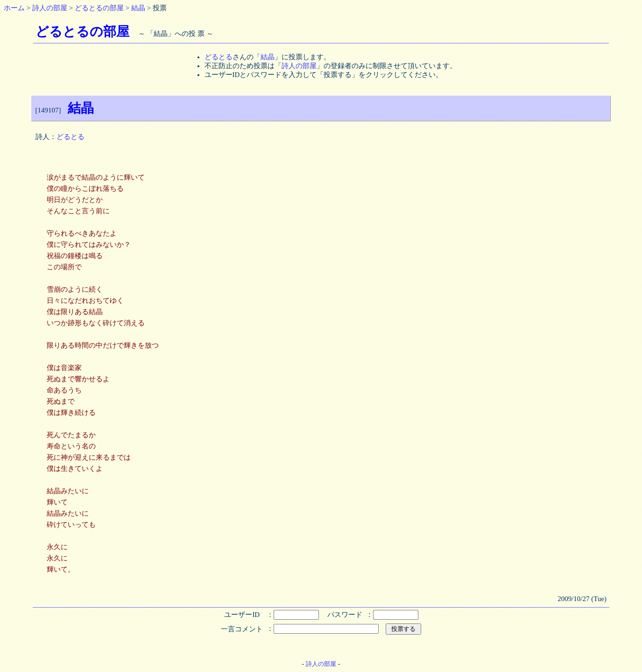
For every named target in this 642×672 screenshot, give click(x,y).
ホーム (14, 8)
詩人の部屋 (50, 8)
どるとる (219, 57)
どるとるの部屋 (99, 8)
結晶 (138, 8)
